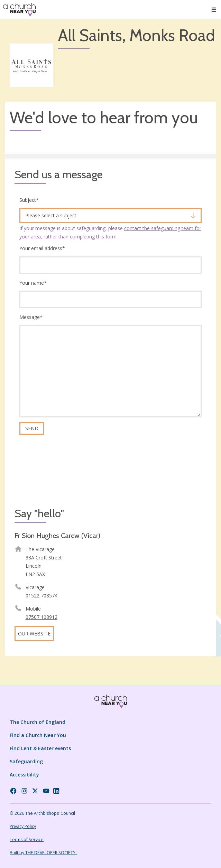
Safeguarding (26, 761)
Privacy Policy (23, 826)
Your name (33, 283)
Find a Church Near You (38, 735)
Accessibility (24, 775)
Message (31, 317)
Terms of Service (27, 839)
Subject (29, 200)
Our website (34, 634)
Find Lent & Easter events (40, 748)
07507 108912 (42, 617)
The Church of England (38, 722)
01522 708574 (42, 596)
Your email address (42, 248)
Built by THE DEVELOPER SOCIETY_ (43, 853)
